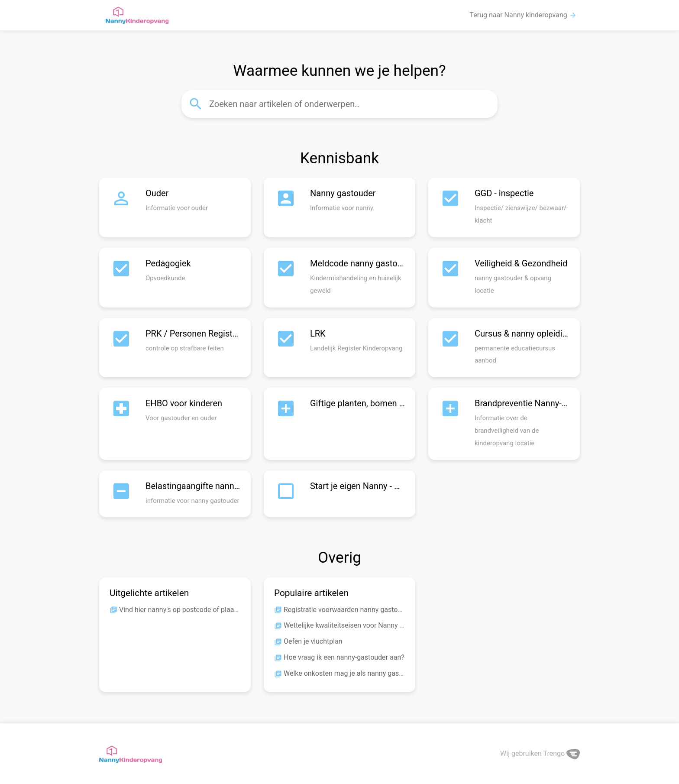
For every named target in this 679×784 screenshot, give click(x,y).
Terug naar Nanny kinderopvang (523, 15)
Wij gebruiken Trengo (540, 753)
